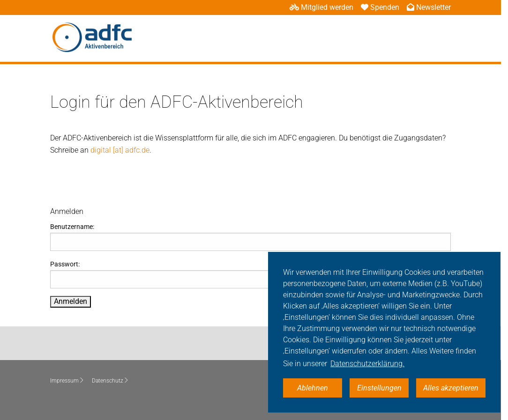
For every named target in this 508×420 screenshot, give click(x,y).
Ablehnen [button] (313, 388)
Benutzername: (250, 237)
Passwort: (250, 274)
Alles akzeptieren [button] (451, 388)
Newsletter (429, 7)
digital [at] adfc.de (120, 150)
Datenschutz (110, 381)
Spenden (380, 7)
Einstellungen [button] (379, 388)
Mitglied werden (321, 7)
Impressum (67, 381)
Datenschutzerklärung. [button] (367, 364)
